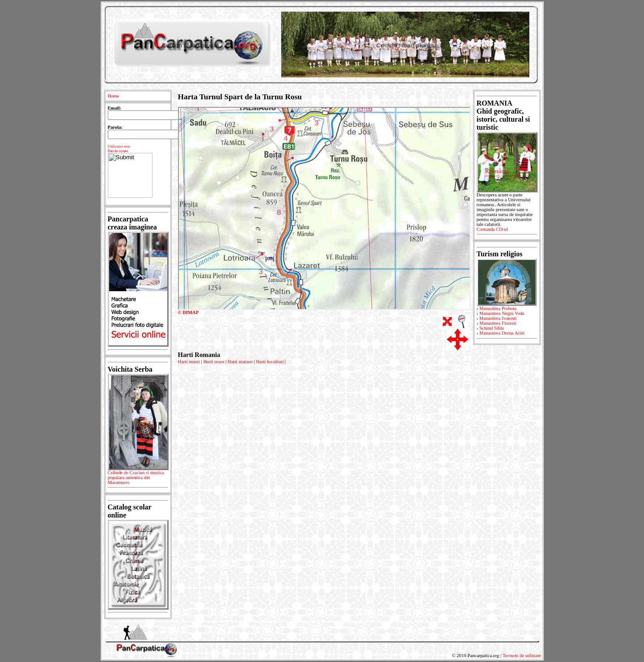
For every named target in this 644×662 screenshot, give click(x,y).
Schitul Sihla (492, 328)
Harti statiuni (240, 362)
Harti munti (189, 362)
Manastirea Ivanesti (498, 318)
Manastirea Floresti (498, 323)
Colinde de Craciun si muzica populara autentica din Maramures (138, 479)
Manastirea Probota (498, 308)
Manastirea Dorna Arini (502, 333)
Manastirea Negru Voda (502, 313)
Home (114, 96)
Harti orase (214, 362)
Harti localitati (270, 362)
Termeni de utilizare (522, 656)
